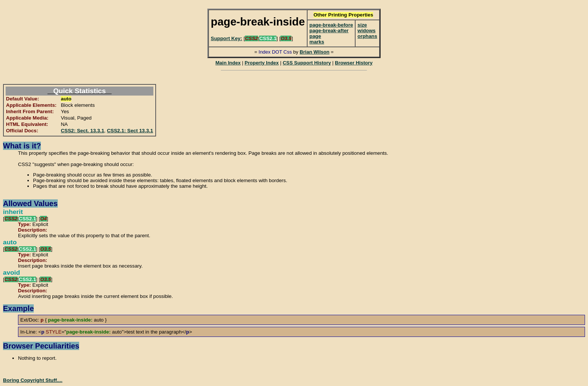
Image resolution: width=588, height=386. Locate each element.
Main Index (228, 63)
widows (366, 31)
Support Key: (226, 38)
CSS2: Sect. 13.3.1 (82, 131)
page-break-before (331, 25)
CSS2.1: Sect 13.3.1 (130, 131)
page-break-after (329, 31)
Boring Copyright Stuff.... (33, 380)
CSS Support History (307, 63)
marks (317, 42)
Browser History (354, 63)
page (315, 36)
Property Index (262, 63)
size (362, 25)
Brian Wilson (314, 52)
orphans (367, 36)
